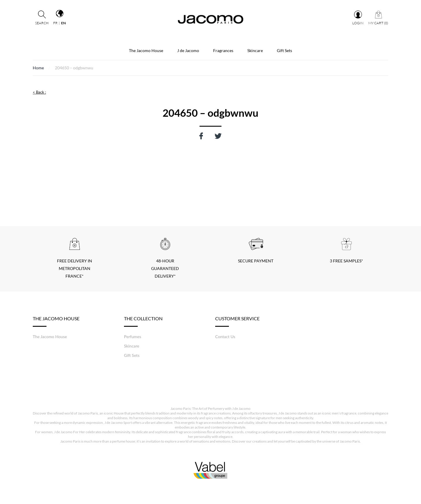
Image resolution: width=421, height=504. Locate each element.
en (63, 23)
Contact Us (225, 337)
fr (55, 23)
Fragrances (223, 50)
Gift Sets (284, 50)
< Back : (39, 92)
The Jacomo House (146, 50)
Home (38, 68)
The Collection (143, 321)
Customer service (237, 321)
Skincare (255, 50)
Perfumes (133, 337)
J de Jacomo (188, 50)
